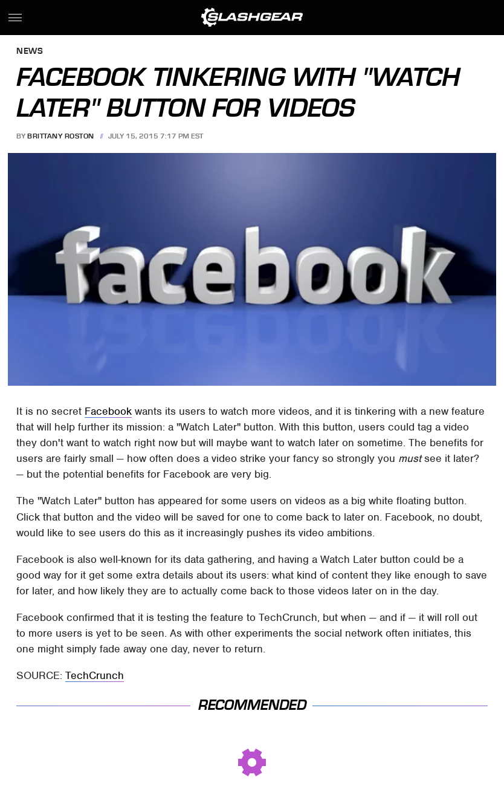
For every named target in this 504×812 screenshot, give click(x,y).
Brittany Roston (61, 136)
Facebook (108, 411)
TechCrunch (95, 675)
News (30, 52)
